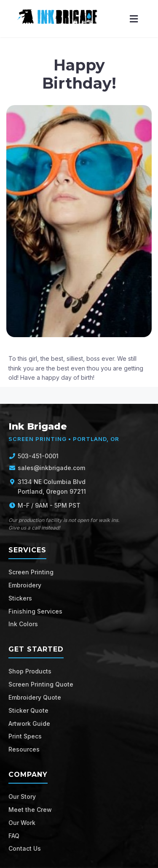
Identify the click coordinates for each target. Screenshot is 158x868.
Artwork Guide (29, 723)
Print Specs (25, 736)
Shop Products (30, 671)
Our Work (22, 823)
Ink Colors (23, 624)
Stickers (20, 598)
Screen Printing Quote (41, 684)
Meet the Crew (30, 810)
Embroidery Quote (35, 697)
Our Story (22, 796)
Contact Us (25, 848)
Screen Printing (31, 572)
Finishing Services (35, 611)
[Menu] (134, 19)
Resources (24, 749)
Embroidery (25, 585)
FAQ (14, 836)
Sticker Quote (28, 710)
